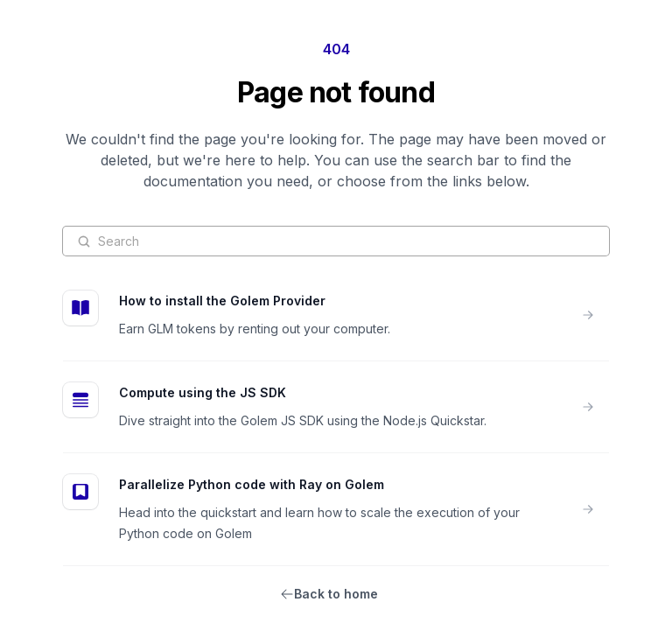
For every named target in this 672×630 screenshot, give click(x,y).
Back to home (336, 594)
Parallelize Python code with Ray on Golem (252, 484)
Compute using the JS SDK (203, 392)
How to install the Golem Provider (222, 301)
